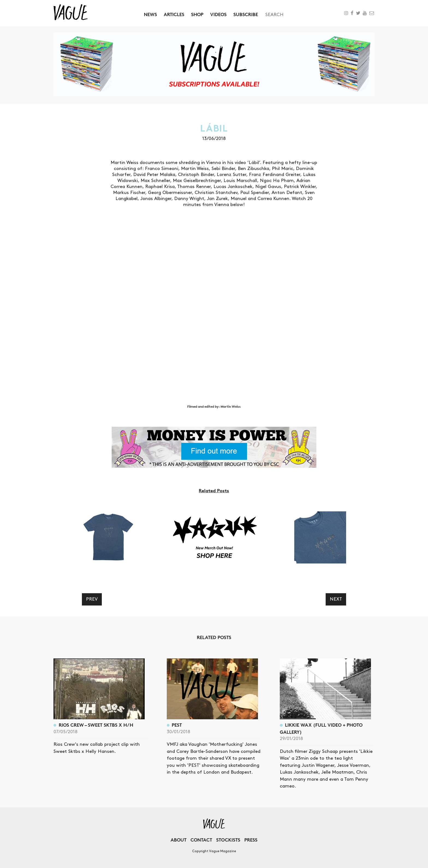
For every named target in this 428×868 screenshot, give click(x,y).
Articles (174, 14)
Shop (197, 14)
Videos (218, 14)
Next (336, 599)
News (150, 14)
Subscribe (246, 14)
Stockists (228, 840)
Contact (201, 840)
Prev (92, 599)
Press (251, 840)
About (179, 840)
